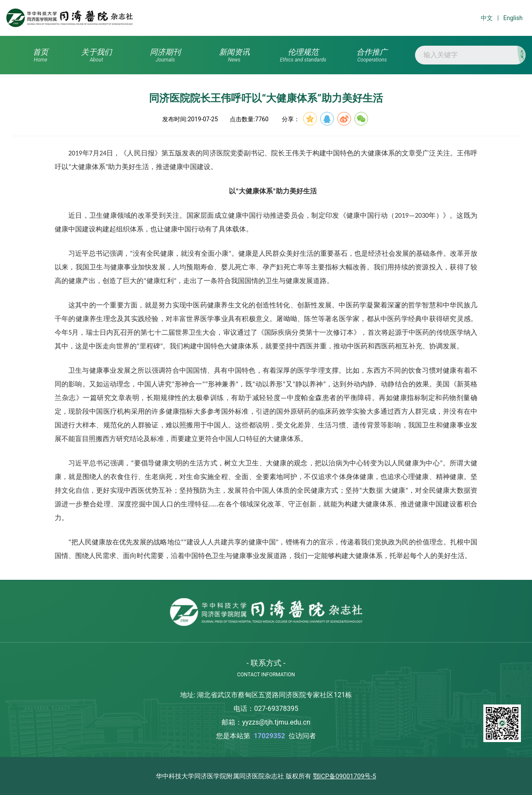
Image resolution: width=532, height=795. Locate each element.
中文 (487, 18)
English (513, 18)
